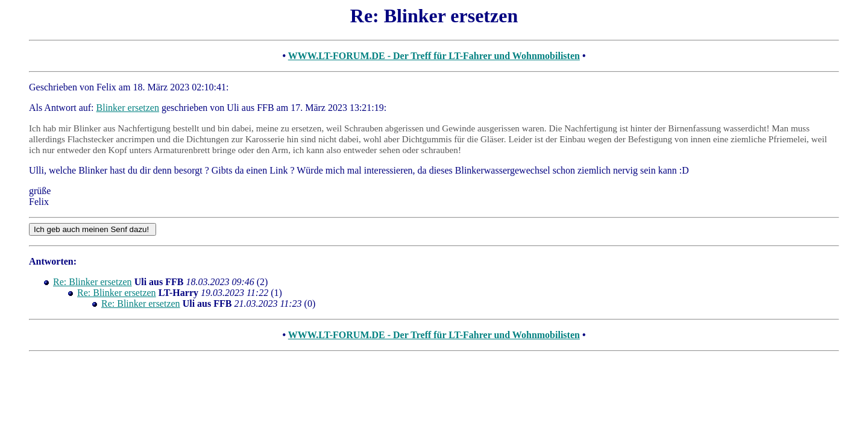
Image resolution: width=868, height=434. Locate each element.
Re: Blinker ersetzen (93, 282)
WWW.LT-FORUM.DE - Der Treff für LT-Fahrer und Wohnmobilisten (434, 56)
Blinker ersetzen (128, 108)
